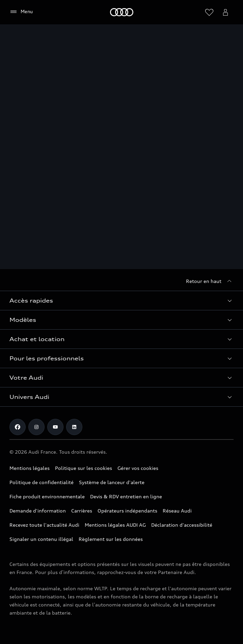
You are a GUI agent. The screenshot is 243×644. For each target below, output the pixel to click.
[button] (122, 301)
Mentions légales (30, 468)
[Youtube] (55, 427)
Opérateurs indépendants (127, 511)
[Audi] (122, 12)
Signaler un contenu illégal (41, 539)
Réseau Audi (177, 511)
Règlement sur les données (111, 539)
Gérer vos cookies (138, 468)
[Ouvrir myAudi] (225, 12)
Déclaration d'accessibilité (182, 525)
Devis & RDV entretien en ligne (126, 496)
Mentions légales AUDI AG (115, 525)
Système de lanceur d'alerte (112, 482)
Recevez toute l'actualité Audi (44, 525)
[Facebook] (18, 427)
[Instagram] (36, 427)
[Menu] (21, 12)
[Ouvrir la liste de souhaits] (209, 12)
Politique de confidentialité (42, 482)
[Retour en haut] (210, 281)
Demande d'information (38, 511)
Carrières (82, 511)
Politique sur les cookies (84, 468)
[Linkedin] (74, 427)
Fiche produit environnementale (47, 496)
